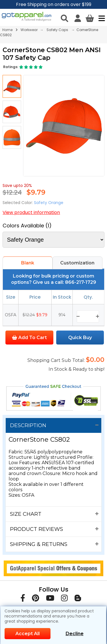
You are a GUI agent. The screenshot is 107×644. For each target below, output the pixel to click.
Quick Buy (80, 338)
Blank (28, 263)
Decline (75, 634)
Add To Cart (29, 338)
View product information (31, 212)
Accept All (28, 634)
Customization (77, 263)
